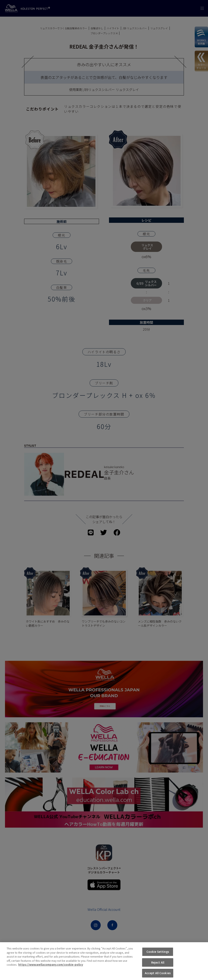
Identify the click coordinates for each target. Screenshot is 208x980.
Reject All (158, 970)
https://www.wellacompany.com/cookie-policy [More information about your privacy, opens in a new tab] (51, 972)
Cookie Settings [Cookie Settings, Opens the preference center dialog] (158, 959)
